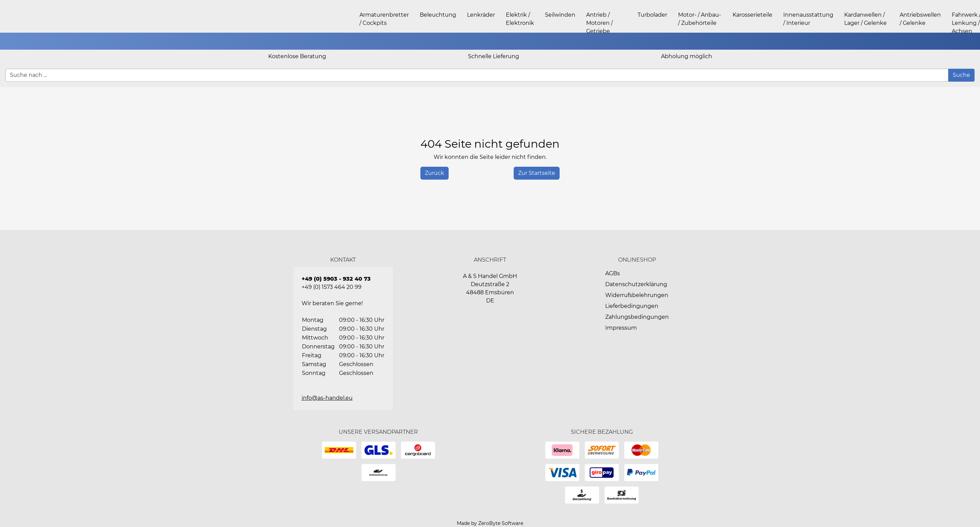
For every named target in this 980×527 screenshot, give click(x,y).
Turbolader (652, 15)
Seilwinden (560, 15)
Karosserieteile (752, 15)
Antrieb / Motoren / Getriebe (599, 23)
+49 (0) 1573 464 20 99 (332, 287)
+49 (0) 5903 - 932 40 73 (336, 279)
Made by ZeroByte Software (490, 523)
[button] (971, 41)
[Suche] (961, 75)
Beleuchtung (438, 15)
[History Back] (435, 173)
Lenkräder (481, 15)
